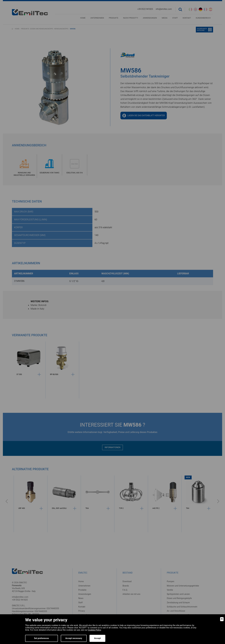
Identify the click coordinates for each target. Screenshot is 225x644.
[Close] (222, 619)
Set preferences (42, 638)
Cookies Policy (94, 630)
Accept (97, 638)
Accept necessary (74, 638)
